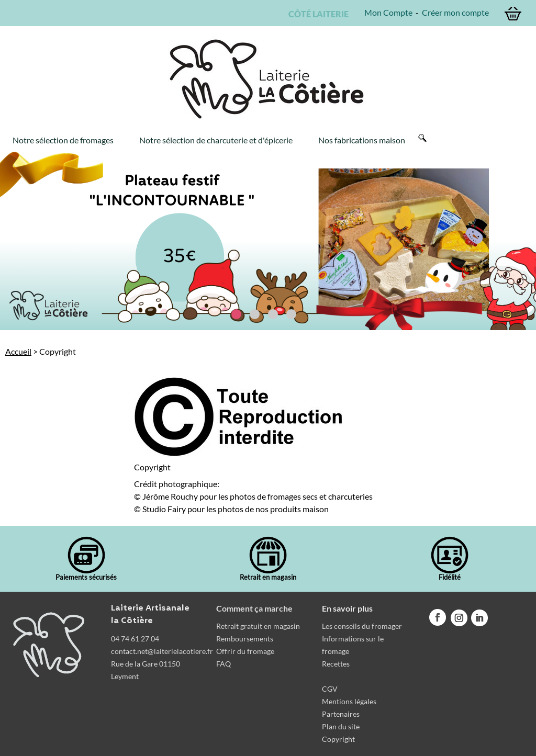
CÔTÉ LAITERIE (317, 14)
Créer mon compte (455, 12)
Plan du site (341, 726)
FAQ (224, 664)
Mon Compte (388, 12)
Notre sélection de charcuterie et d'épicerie (216, 140)
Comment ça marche (254, 608)
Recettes (336, 664)
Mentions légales (349, 701)
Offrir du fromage (245, 651)
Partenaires (341, 714)
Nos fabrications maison (362, 140)
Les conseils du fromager (362, 626)
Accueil (18, 351)
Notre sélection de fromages (63, 140)
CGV (330, 689)
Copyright (338, 739)
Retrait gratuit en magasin (258, 626)
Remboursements (245, 639)
